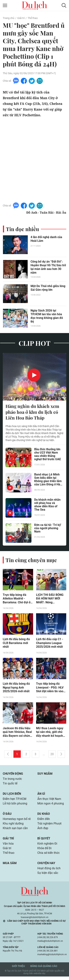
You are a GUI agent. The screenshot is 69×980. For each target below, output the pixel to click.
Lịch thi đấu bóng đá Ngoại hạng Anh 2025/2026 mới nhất (16, 688)
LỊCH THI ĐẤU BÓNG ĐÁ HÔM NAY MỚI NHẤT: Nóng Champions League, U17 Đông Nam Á (50, 599)
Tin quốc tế (10, 785)
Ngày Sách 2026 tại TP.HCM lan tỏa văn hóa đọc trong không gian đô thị (47, 316)
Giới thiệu (18, 970)
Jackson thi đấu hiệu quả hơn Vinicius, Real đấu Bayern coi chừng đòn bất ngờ (17, 733)
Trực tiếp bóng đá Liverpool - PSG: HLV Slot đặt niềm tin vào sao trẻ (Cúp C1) (50, 689)
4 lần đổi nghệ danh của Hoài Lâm (46, 239)
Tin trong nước (12, 780)
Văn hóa (8, 846)
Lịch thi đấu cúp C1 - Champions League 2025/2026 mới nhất (50, 644)
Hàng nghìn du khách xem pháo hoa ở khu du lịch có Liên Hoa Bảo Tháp (32, 412)
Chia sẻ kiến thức (48, 856)
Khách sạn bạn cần (15, 831)
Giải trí (21, 18)
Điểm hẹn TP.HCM (14, 801)
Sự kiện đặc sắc (48, 876)
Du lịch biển (12, 795)
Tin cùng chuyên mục (31, 560)
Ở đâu (7, 816)
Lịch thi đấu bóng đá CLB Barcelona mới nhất (16, 644)
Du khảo (44, 816)
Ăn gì (41, 795)
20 (52, 755)
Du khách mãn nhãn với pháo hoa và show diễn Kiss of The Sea (47, 505)
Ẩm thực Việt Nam (49, 801)
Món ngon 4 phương (51, 805)
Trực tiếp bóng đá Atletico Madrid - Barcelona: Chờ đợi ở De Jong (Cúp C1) (17, 599)
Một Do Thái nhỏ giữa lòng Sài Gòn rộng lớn (48, 288)
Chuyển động (13, 775)
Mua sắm (10, 866)
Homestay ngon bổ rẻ (17, 821)
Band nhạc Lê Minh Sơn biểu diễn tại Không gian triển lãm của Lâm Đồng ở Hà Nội (48, 480)
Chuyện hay (46, 866)
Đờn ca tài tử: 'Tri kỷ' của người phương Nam (48, 529)
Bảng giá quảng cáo (44, 970)
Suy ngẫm (45, 775)
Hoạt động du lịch (49, 872)
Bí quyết (44, 841)
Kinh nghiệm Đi (47, 846)
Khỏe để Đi (44, 851)
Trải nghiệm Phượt (49, 826)
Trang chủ (8, 18)
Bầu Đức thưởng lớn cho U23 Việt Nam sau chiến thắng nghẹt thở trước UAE (48, 455)
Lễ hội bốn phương (15, 805)
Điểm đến (44, 821)
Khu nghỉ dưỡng (13, 826)
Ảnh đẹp (43, 831)
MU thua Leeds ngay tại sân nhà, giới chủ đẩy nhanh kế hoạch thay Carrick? (50, 733)
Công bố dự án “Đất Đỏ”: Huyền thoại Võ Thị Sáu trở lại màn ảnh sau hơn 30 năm (48, 267)
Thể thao (32, 18)
